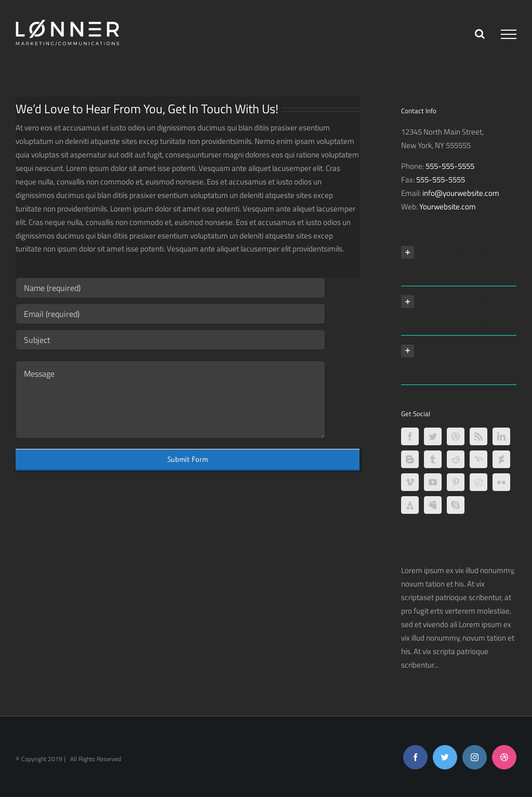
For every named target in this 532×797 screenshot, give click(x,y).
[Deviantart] (501, 459)
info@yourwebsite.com (461, 193)
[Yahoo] (478, 459)
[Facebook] (410, 436)
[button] (459, 261)
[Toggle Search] (480, 34)
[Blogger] (410, 459)
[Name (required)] (170, 288)
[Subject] (170, 340)
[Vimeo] (410, 482)
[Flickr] (501, 482)
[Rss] (478, 436)
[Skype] (456, 505)
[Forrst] (410, 505)
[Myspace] (433, 505)
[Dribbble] (456, 436)
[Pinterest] (456, 482)
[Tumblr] (433, 459)
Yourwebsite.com (448, 207)
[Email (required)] (170, 314)
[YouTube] (433, 482)
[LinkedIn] (501, 436)
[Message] (170, 400)
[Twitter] (433, 436)
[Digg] (478, 482)
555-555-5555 (450, 166)
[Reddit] (456, 459)
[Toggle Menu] (509, 34)
